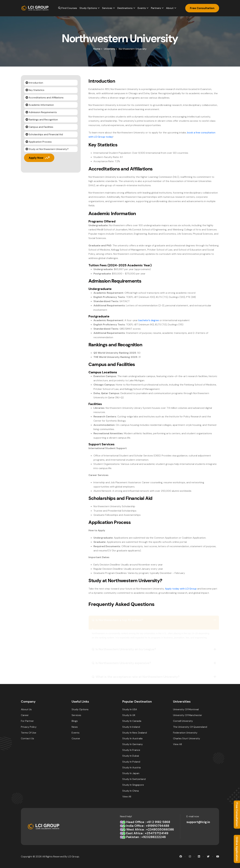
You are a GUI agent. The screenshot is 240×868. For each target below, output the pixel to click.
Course (76, 738)
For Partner (27, 721)
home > (98, 49)
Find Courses (68, 8)
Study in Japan (131, 773)
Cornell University (183, 721)
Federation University (185, 733)
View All (127, 797)
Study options (88, 8)
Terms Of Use (29, 733)
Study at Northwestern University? (47, 149)
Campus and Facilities (39, 127)
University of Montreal (186, 709)
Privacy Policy (29, 727)
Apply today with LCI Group (181, 589)
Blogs (75, 721)
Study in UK (129, 715)
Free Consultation (202, 8)
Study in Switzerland (134, 779)
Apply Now (36, 158)
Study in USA (130, 709)
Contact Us (27, 738)
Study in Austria (131, 767)
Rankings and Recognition (42, 120)
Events (142, 8)
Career (25, 715)
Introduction (34, 83)
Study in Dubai (131, 756)
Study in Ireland (131, 727)
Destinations (125, 8)
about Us (26, 709)
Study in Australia (132, 738)
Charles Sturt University (187, 738)
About (170, 8)
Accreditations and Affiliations (45, 98)
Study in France (131, 750)
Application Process (39, 142)
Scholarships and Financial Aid (44, 134)
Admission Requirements (41, 112)
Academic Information (40, 105)
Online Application (237, 849)
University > (111, 49)
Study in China (131, 791)
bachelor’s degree (149, 320)
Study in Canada (132, 721)
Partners (156, 8)
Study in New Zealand (135, 733)
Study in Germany (133, 744)
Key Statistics (35, 90)
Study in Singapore (133, 785)
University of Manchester (188, 715)
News (75, 727)
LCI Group (73, 857)
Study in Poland (131, 762)
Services (107, 8)
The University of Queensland (190, 727)
